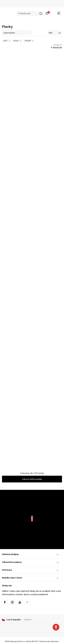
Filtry (55, 33)
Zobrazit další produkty (32, 479)
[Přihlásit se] (47, 13)
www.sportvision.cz (18, 641)
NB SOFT (35, 641)
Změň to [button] (28, 619)
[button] (30, 13)
